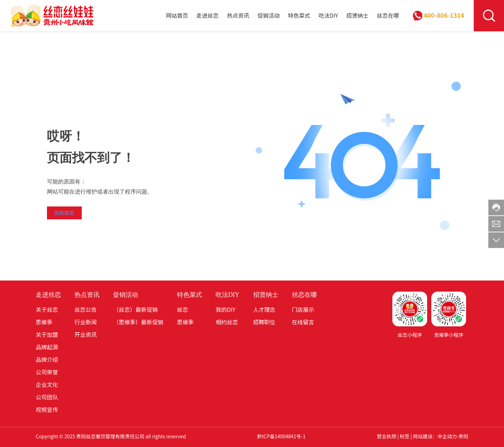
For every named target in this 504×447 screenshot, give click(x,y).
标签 (405, 436)
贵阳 (463, 436)
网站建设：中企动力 (435, 436)
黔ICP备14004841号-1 (281, 436)
